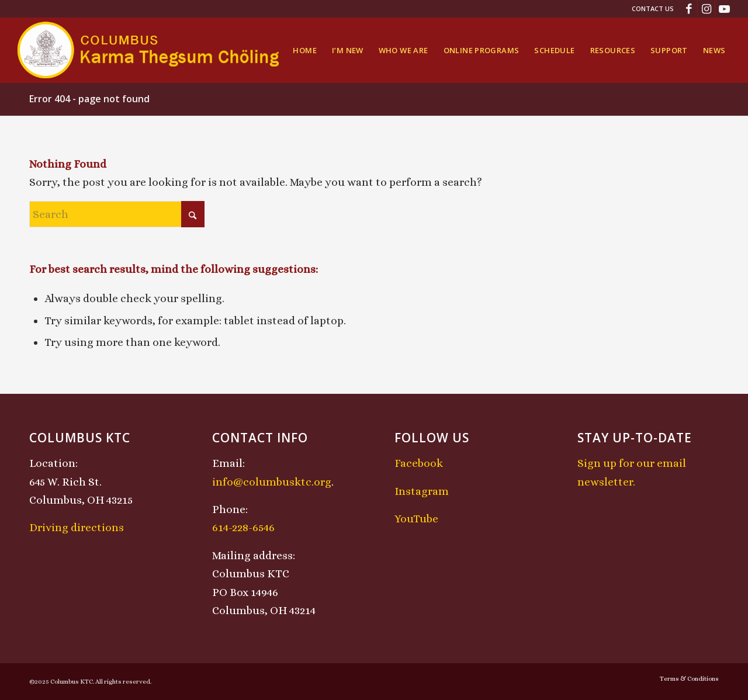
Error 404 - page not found (89, 99)
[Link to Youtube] (724, 9)
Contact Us (653, 8)
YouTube (416, 519)
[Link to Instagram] (706, 9)
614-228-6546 (243, 527)
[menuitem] (650, 9)
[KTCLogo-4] (149, 50)
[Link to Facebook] (689, 9)
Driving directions (77, 527)
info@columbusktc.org (272, 482)
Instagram (422, 491)
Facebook (419, 463)
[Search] (117, 214)
